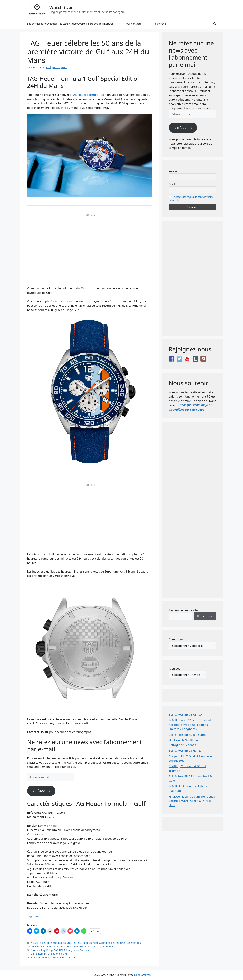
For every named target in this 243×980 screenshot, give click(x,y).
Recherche (160, 24)
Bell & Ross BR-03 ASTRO (185, 715)
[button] (215, 24)
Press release (93, 946)
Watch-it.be (62, 7)
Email (172, 184)
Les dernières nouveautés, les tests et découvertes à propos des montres (74, 24)
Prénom (173, 171)
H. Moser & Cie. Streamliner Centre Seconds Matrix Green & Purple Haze (192, 801)
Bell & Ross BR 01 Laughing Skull (49, 954)
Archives (174, 669)
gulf (46, 950)
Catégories (176, 639)
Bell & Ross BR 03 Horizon (186, 750)
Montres (79, 946)
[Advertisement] (89, 245)
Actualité (36, 943)
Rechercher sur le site (183, 610)
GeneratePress (143, 975)
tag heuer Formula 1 (80, 950)
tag (51, 950)
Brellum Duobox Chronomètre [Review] (53, 957)
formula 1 (36, 950)
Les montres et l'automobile (57, 946)
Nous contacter (137, 24)
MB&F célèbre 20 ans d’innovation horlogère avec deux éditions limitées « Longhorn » (192, 725)
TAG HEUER (60, 950)
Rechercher (205, 616)
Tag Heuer (34, 916)
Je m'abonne (41, 791)
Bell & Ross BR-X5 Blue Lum (187, 735)
